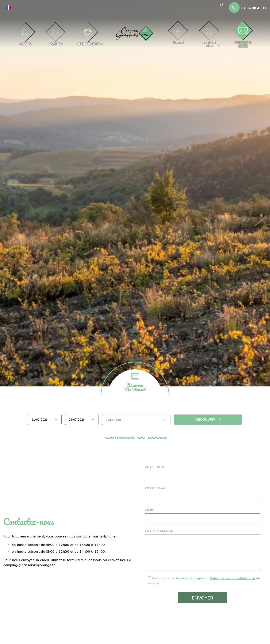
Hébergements (88, 37)
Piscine (178, 36)
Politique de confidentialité (232, 578)
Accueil (25, 37)
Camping (56, 37)
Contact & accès (243, 37)
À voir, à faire (209, 37)
